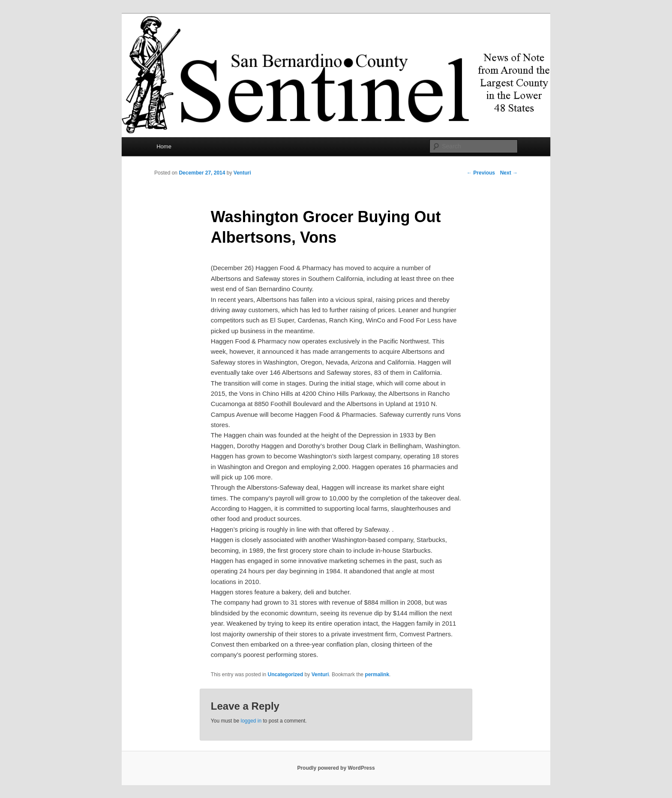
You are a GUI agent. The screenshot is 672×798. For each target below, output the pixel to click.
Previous (481, 173)
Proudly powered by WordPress (336, 768)
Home (164, 146)
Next (509, 173)
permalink (377, 675)
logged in (251, 721)
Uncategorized (286, 675)
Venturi (242, 173)
